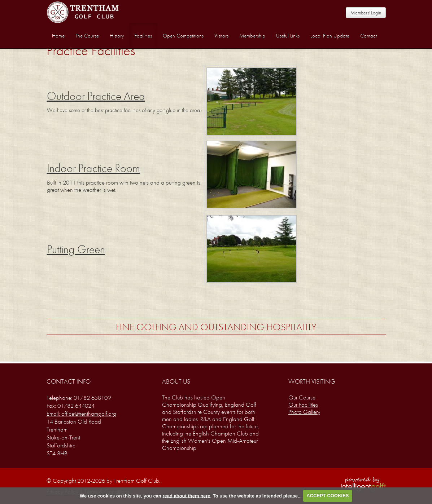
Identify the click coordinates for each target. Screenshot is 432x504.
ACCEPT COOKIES (328, 496)
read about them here (186, 496)
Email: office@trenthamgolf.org (81, 414)
